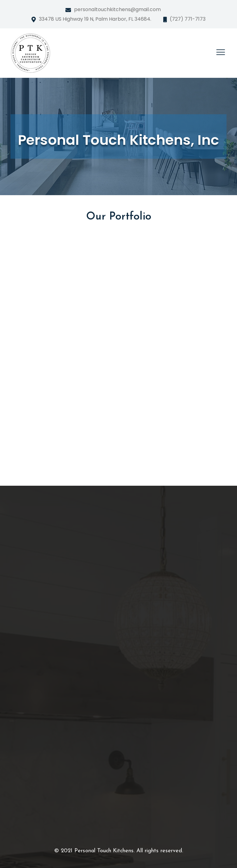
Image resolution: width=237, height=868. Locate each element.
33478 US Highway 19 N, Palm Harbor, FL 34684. (95, 19)
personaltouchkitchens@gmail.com (117, 9)
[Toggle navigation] (221, 52)
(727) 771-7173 (188, 19)
